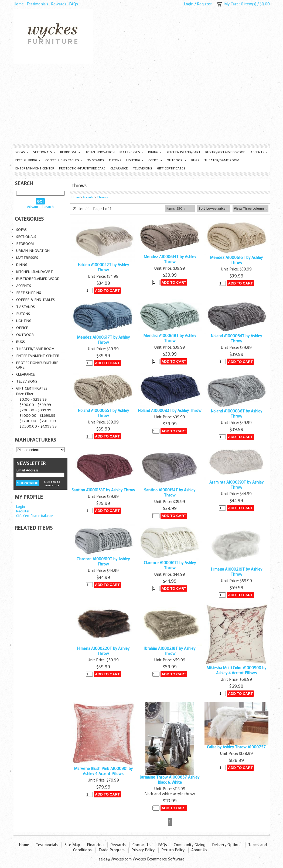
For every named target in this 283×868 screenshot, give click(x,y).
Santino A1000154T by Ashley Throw (170, 493)
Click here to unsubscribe (52, 484)
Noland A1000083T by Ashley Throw (170, 411)
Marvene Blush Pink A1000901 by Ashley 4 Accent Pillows (103, 771)
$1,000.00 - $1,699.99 (37, 416)
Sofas (22, 152)
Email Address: (28, 470)
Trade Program (112, 850)
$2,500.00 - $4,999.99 (38, 426)
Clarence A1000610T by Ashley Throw (103, 562)
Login (189, 4)
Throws (102, 197)
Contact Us (142, 845)
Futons (115, 160)
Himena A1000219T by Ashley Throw (236, 572)
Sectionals (44, 152)
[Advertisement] (142, 104)
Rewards (59, 4)
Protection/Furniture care (82, 168)
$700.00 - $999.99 (35, 410)
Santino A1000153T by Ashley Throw (103, 490)
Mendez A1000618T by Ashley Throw (170, 338)
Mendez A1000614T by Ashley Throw (170, 259)
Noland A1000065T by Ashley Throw (103, 413)
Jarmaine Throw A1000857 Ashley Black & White (170, 780)
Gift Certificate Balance (35, 516)
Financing (95, 845)
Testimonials (37, 4)
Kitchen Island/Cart (183, 152)
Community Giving (190, 845)
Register (204, 4)
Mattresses (131, 152)
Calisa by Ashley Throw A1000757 (236, 747)
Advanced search (40, 207)
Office (155, 160)
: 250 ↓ (176, 209)
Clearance (119, 168)
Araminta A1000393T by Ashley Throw (236, 485)
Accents (259, 152)
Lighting (135, 160)
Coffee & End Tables (64, 160)
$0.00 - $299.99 (33, 399)
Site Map (72, 845)
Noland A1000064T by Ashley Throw (236, 339)
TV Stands (96, 160)
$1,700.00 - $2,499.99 (38, 421)
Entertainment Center (35, 168)
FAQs (74, 4)
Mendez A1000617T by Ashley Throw (103, 340)
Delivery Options (227, 845)
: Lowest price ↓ (214, 209)
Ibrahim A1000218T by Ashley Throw (170, 651)
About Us (199, 850)
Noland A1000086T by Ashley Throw (236, 414)
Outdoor (177, 160)
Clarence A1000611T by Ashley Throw (170, 565)
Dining (155, 152)
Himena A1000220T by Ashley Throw (103, 651)
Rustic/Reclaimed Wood (225, 152)
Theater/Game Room (222, 160)
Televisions (142, 168)
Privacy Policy (143, 850)
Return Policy (173, 850)
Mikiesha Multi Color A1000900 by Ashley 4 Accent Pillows (236, 671)
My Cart (231, 4)
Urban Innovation (100, 152)
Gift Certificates (171, 168)
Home (19, 4)
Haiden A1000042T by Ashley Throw (103, 268)
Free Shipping (28, 160)
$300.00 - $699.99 (35, 405)
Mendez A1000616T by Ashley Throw (236, 260)
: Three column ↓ (250, 209)
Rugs (195, 160)
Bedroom (70, 152)
